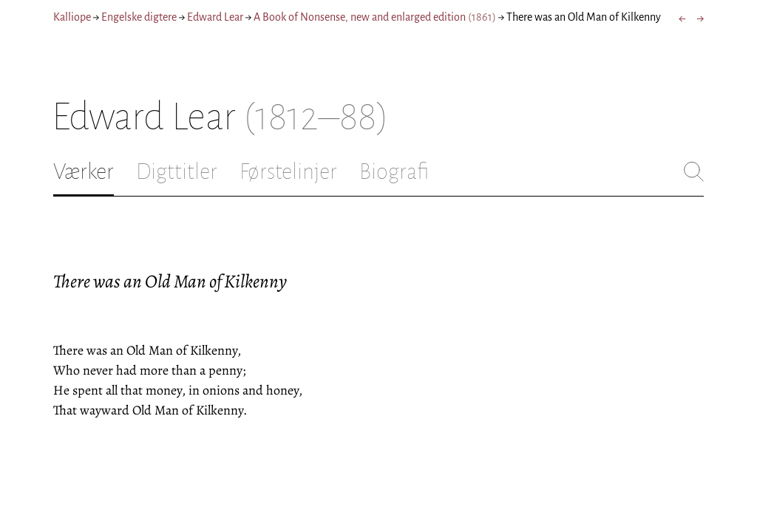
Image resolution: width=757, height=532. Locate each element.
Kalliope (72, 17)
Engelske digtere (139, 17)
